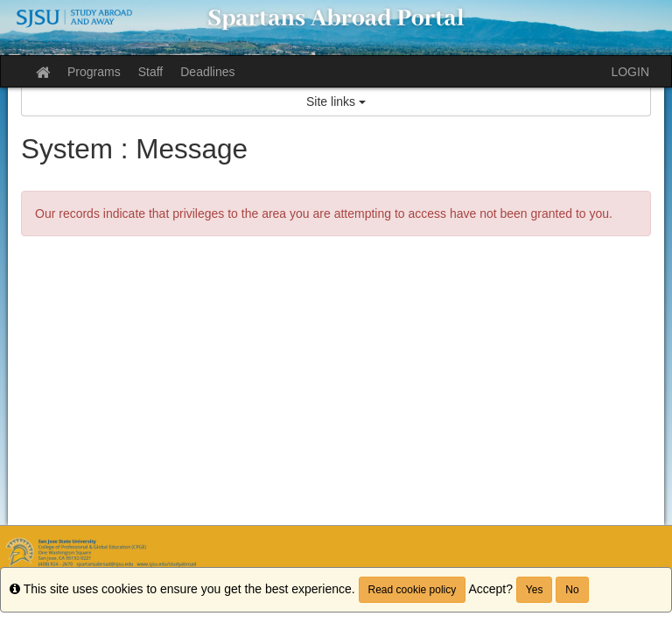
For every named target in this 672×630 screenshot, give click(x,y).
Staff (151, 72)
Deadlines (207, 72)
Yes (535, 590)
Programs (94, 72)
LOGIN (630, 72)
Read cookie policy (413, 590)
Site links (336, 101)
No (572, 590)
